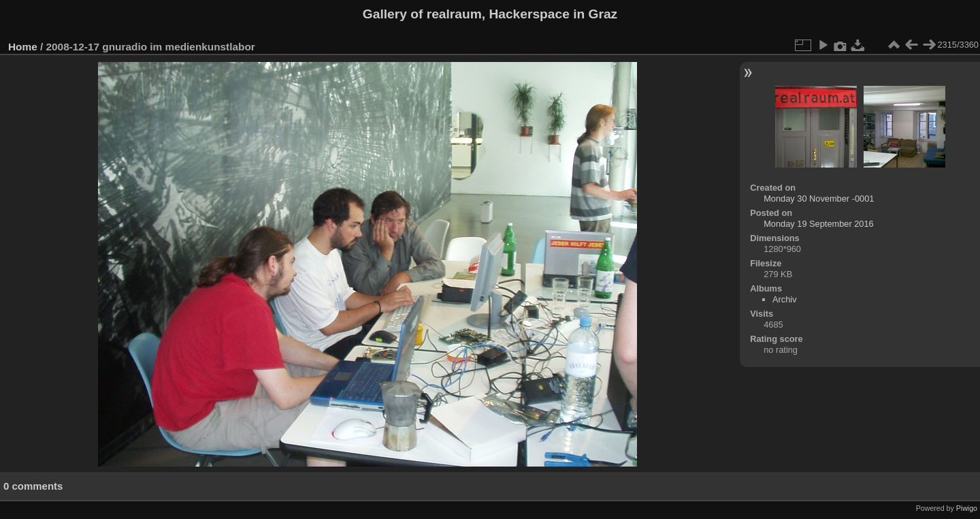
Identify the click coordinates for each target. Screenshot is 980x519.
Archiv (785, 299)
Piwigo (967, 508)
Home (23, 47)
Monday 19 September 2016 (819, 224)
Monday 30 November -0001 (819, 199)
